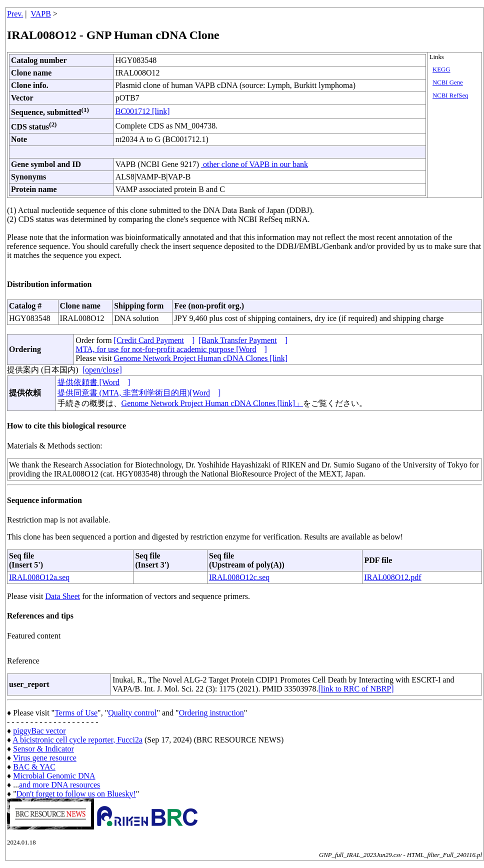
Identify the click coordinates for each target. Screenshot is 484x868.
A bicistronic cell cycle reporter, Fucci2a (77, 740)
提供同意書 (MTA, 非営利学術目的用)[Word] (139, 393)
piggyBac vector (39, 731)
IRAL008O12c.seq (239, 577)
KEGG (441, 69)
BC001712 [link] (143, 111)
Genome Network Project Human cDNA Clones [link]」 (212, 403)
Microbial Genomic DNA (54, 776)
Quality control (132, 713)
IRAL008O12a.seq (39, 577)
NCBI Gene (448, 82)
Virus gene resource (45, 758)
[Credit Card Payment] (154, 340)
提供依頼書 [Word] (94, 382)
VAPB (41, 14)
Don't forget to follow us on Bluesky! (76, 794)
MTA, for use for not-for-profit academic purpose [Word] (171, 349)
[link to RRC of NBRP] (356, 689)
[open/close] (102, 370)
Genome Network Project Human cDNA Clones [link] (201, 358)
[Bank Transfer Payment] (243, 340)
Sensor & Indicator (43, 749)
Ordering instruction (211, 713)
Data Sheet (62, 596)
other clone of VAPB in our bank (254, 164)
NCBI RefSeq (450, 95)
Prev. (15, 14)
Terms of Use (76, 713)
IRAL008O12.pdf (392, 577)
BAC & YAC (34, 767)
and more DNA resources (59, 785)
